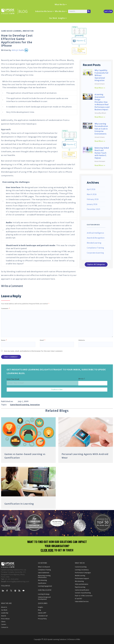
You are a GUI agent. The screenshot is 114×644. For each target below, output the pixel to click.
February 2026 (93, 199)
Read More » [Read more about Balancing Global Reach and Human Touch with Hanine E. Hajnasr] (100, 165)
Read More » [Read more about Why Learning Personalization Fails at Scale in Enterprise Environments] (100, 141)
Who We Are (61, 11)
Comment (5, 308)
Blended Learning (94, 243)
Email (43, 340)
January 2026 (92, 204)
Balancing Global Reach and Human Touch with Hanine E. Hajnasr (102, 153)
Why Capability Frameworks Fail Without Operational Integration (101, 75)
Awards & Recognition (96, 238)
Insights (62, 18)
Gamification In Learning (19, 504)
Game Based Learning (11, 31)
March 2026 (92, 194)
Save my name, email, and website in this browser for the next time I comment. (33, 351)
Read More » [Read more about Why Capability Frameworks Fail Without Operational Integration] (100, 88)
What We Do (61, 5)
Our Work (53, 18)
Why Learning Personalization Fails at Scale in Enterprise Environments (101, 129)
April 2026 (91, 189)
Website (82, 340)
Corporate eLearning (95, 253)
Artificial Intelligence (95, 233)
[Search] (89, 11)
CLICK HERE (47, 550)
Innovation (28, 31)
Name (4, 340)
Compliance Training (95, 248)
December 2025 (93, 209)
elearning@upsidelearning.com (18, 582)
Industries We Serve (44, 11)
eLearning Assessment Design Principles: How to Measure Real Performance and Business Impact (102, 102)
